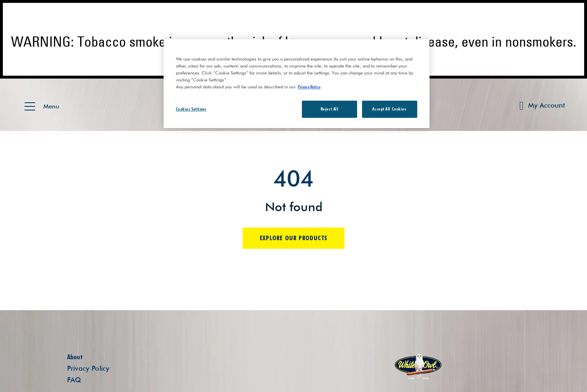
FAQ (74, 380)
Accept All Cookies (389, 109)
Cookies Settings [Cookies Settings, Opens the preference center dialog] (191, 109)
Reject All (330, 109)
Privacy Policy (88, 368)
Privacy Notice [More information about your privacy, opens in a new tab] (309, 87)
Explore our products (293, 238)
